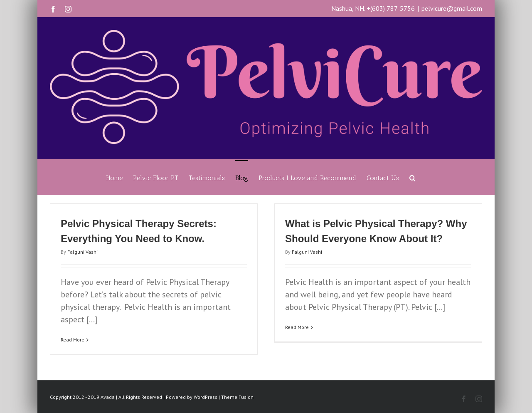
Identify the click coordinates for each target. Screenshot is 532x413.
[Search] (413, 177)
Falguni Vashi (83, 252)
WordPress (206, 397)
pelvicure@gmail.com (452, 8)
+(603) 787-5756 (391, 8)
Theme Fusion (237, 397)
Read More (73, 340)
